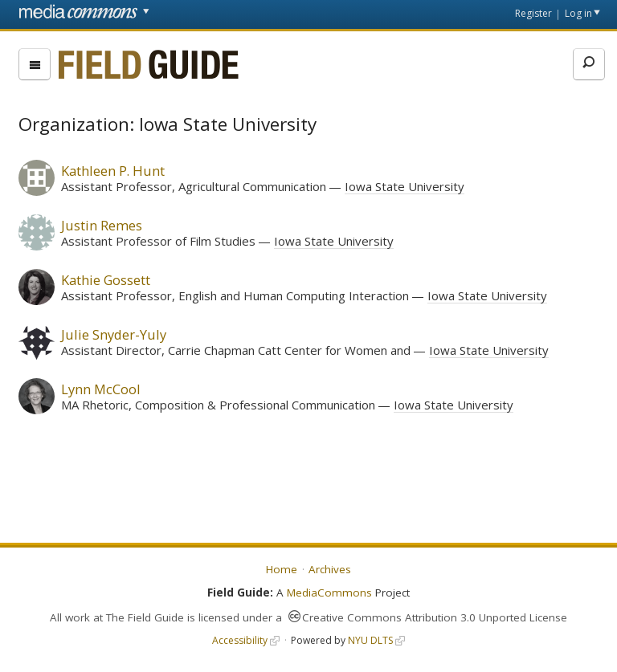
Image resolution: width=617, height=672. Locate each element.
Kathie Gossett (106, 280)
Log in (578, 13)
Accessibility (240, 640)
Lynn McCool (101, 389)
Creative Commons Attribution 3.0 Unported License (435, 617)
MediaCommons (329, 593)
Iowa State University (405, 186)
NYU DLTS (370, 640)
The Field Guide (145, 617)
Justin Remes (102, 225)
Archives (330, 569)
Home (282, 569)
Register (533, 13)
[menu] (35, 64)
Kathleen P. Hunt (113, 171)
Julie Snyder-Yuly (114, 334)
